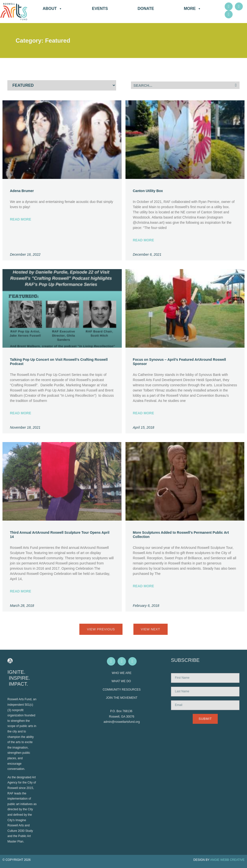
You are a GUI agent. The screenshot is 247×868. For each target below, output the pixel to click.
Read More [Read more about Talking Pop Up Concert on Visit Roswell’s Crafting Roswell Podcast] (21, 413)
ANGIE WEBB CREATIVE (227, 860)
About (52, 9)
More (192, 9)
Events (100, 9)
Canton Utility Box (148, 191)
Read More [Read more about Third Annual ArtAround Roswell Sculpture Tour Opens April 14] (21, 591)
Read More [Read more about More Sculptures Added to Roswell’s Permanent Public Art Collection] (144, 586)
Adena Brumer (22, 191)
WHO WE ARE (122, 673)
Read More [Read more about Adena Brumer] (21, 219)
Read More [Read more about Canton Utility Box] (144, 240)
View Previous (101, 629)
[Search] (236, 85)
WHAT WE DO (122, 681)
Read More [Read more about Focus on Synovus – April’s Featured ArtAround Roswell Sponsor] (144, 413)
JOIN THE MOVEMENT (122, 698)
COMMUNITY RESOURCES (122, 690)
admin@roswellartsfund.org (122, 722)
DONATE (146, 9)
